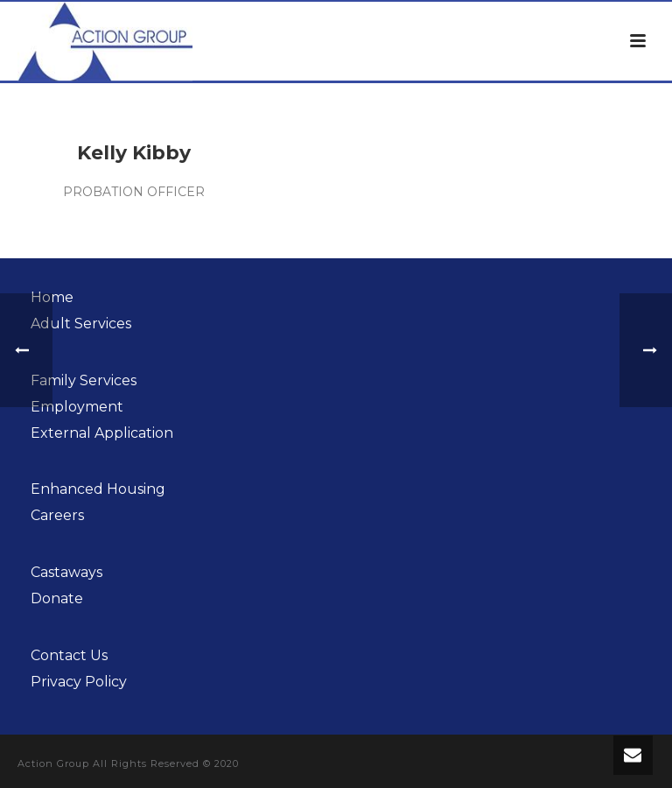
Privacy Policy (79, 682)
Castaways (66, 572)
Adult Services (81, 324)
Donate (57, 598)
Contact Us (69, 655)
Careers (57, 515)
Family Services (84, 380)
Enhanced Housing (98, 489)
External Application (102, 433)
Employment (77, 407)
